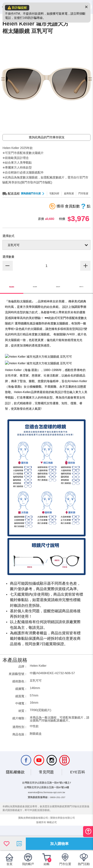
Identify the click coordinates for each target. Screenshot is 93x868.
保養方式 (81, 309)
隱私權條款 (15, 783)
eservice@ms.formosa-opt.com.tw (46, 803)
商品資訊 (12, 309)
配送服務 (35, 309)
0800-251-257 (58, 808)
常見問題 (46, 783)
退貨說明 (58, 309)
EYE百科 (78, 783)
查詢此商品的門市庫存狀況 (47, 159)
